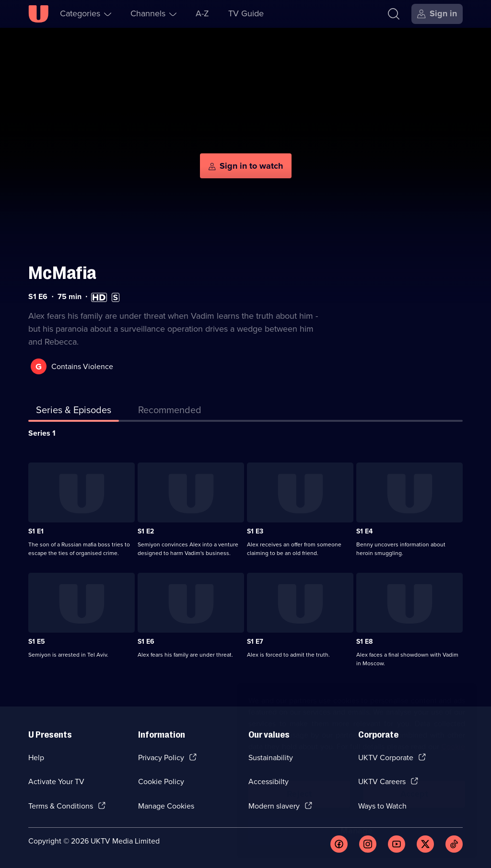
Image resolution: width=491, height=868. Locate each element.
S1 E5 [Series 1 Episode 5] (37, 642)
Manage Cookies (166, 806)
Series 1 (42, 433)
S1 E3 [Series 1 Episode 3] (255, 531)
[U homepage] (38, 14)
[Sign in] (437, 14)
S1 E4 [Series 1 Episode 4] (364, 531)
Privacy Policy (161, 758)
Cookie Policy (161, 781)
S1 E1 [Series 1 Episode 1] (36, 531)
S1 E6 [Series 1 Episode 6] (146, 642)
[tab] (170, 412)
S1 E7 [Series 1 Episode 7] (255, 642)
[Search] (394, 14)
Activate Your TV (56, 781)
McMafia (62, 273)
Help (36, 758)
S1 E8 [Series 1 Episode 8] (364, 642)
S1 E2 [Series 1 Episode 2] (146, 531)
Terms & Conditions (61, 806)
